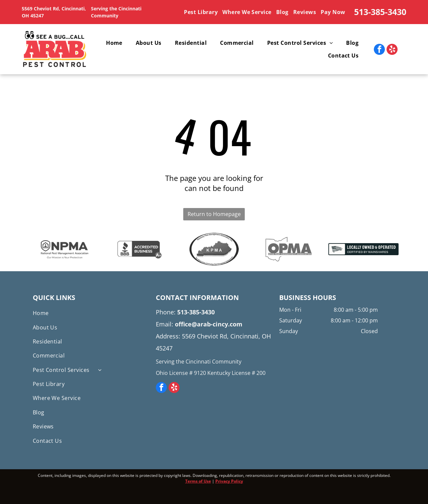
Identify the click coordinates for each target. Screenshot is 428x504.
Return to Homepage (214, 214)
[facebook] (379, 50)
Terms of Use (198, 481)
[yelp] (392, 50)
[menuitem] (202, 12)
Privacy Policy (229, 481)
